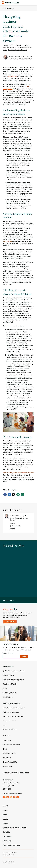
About (5, 815)
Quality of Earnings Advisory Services (14, 671)
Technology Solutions (9, 693)
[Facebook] (5, 496)
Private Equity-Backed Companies (13, 717)
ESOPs (5, 689)
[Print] (22, 496)
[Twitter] (14, 496)
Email (14, 529)
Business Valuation (21, 50)
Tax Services (7, 736)
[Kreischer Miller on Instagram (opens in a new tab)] (14, 797)
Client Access (7, 837)
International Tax (8, 766)
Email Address (9, 653)
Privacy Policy (7, 841)
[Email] (18, 496)
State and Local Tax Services (11, 745)
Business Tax (7, 740)
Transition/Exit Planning (10, 684)
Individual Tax (7, 758)
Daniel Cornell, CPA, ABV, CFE (21, 57)
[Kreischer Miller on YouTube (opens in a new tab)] (18, 797)
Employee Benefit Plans (10, 721)
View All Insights (9, 600)
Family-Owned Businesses (11, 712)
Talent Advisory (8, 697)
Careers (5, 823)
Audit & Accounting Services (11, 704)
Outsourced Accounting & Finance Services (16, 773)
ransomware (7, 241)
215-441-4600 (16, 526)
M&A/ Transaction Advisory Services (14, 680)
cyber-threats (13, 76)
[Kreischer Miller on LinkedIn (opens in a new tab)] (8, 797)
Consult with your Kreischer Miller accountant (18, 473)
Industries (6, 806)
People (5, 810)
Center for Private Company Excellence (15, 828)
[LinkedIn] (9, 496)
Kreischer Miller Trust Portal (11, 845)
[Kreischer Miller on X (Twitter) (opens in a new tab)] (11, 797)
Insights (5, 819)
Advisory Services (8, 667)
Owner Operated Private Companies (14, 708)
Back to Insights (10, 8)
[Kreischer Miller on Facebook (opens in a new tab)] (4, 797)
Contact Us (10, 622)
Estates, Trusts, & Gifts (10, 762)
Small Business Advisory (10, 730)
